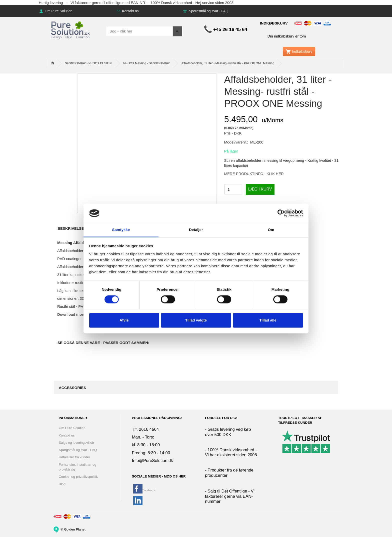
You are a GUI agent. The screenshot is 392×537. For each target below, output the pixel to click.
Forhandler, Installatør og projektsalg (77, 467)
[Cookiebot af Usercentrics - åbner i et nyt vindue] (281, 213)
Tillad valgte (196, 320)
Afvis (124, 320)
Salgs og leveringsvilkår (76, 443)
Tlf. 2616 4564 (145, 429)
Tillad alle (268, 320)
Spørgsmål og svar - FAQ (208, 11)
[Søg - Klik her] (177, 31)
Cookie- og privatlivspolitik (78, 477)
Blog (62, 484)
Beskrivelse (71, 228)
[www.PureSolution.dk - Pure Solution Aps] (71, 30)
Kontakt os (130, 11)
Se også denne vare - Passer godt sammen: (103, 343)
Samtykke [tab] (121, 230)
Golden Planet (75, 529)
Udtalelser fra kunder (74, 457)
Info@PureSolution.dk (152, 461)
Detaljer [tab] (196, 230)
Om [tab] (271, 230)
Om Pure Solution (58, 11)
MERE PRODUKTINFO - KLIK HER (254, 174)
